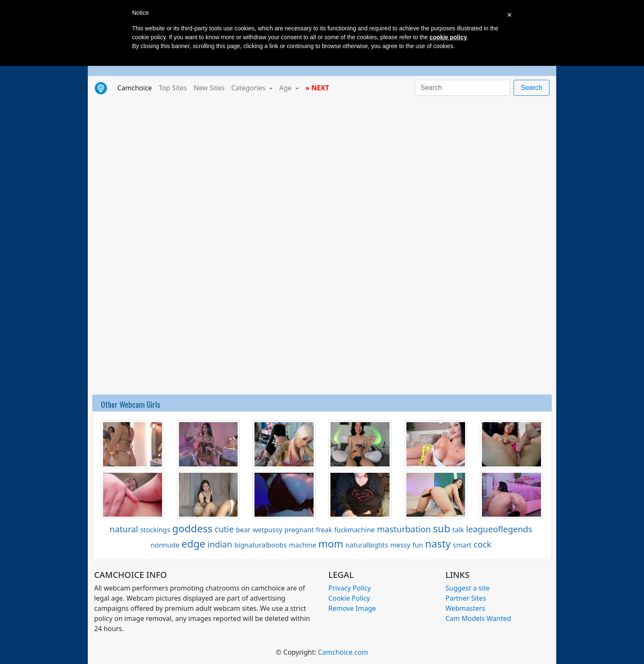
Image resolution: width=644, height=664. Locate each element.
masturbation (404, 529)
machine (303, 545)
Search (532, 88)
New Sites (209, 88)
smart (462, 545)
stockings (155, 530)
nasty (438, 543)
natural (124, 529)
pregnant (299, 530)
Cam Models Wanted (478, 618)
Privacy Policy (350, 588)
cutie (224, 529)
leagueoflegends (499, 529)
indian (220, 544)
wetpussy (267, 530)
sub (442, 528)
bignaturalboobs (260, 545)
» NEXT (317, 88)
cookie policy (448, 37)
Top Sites (173, 88)
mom (331, 543)
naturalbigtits (367, 545)
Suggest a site (468, 588)
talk (458, 530)
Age (286, 88)
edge (193, 543)
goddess (192, 528)
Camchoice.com (343, 652)
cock (482, 544)
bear (243, 530)
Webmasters (465, 608)
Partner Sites (466, 598)
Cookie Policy (349, 598)
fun (418, 545)
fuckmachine (354, 530)
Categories (249, 88)
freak (324, 530)
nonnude (165, 545)
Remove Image (352, 608)
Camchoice (136, 87)
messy (400, 545)
